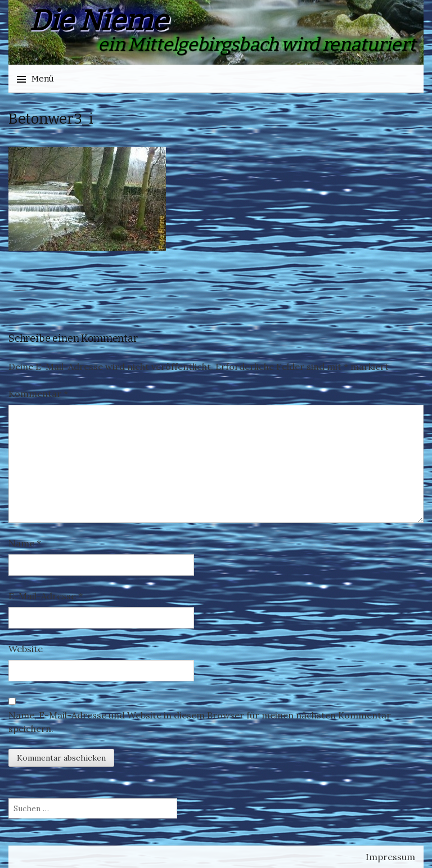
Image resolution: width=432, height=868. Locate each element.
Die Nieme (98, 21)
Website (26, 649)
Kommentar (38, 394)
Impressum (390, 857)
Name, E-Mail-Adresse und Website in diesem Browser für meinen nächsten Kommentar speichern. (200, 722)
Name (25, 543)
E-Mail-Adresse (46, 596)
